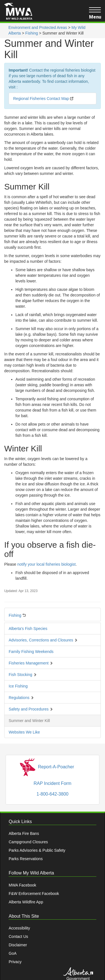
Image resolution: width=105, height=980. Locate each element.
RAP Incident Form (53, 783)
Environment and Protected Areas (38, 28)
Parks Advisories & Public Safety (37, 850)
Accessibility (19, 928)
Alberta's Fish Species (28, 629)
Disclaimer (18, 945)
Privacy (15, 962)
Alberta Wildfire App (26, 902)
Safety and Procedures (31, 709)
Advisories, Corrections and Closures (43, 640)
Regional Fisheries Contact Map (43, 99)
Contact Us (18, 936)
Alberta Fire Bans (24, 833)
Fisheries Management (31, 663)
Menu (95, 13)
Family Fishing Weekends (31, 652)
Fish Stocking (23, 675)
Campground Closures (28, 842)
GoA (13, 953)
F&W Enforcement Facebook (34, 894)
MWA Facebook (22, 885)
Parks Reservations (26, 859)
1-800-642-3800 (53, 794)
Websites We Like (24, 732)
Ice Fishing (18, 686)
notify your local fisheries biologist (47, 564)
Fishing (32, 33)
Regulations (21, 698)
